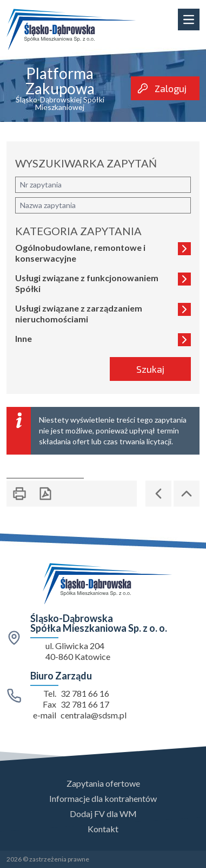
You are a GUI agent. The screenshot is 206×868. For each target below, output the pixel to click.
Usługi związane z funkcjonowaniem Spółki (103, 283)
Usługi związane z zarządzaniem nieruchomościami (103, 313)
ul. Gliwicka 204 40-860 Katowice (78, 651)
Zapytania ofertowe (103, 783)
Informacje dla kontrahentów (103, 798)
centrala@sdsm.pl (94, 715)
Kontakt (103, 829)
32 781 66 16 (85, 693)
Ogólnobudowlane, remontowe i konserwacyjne (103, 253)
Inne (103, 340)
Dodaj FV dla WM (103, 814)
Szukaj (150, 369)
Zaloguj (162, 88)
